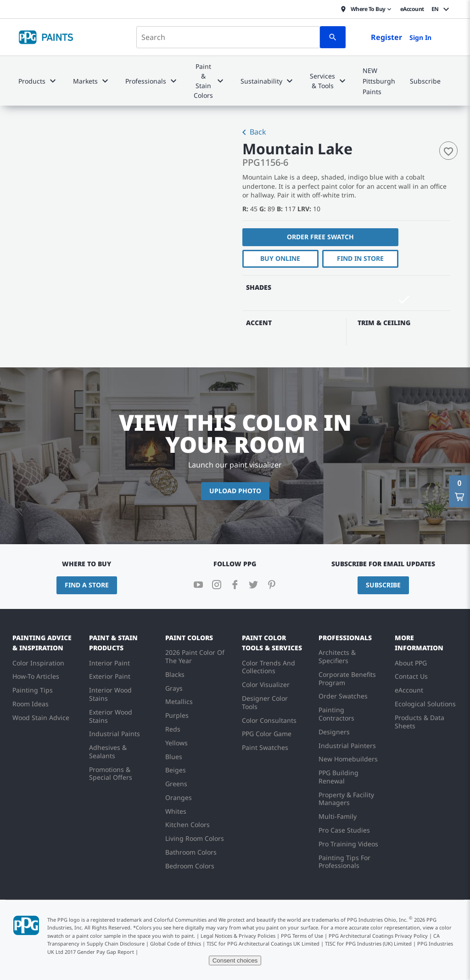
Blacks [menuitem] (175, 674)
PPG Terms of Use (302, 936)
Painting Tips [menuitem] (33, 690)
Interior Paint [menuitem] (109, 663)
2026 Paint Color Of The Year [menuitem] (195, 656)
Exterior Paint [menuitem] (110, 676)
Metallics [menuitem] (179, 701)
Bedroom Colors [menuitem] (190, 866)
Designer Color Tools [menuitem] (265, 702)
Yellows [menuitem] (176, 743)
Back (252, 133)
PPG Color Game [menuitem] (267, 734)
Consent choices (235, 960)
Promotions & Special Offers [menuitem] (111, 774)
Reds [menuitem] (173, 729)
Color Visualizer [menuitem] (266, 684)
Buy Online (280, 258)
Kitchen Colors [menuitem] (187, 825)
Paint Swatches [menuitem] (265, 747)
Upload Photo (235, 491)
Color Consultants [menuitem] (269, 720)
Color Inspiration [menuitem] (38, 663)
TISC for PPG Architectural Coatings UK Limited (263, 943)
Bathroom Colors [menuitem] (191, 852)
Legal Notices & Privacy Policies (238, 936)
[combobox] (228, 37)
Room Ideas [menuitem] (31, 704)
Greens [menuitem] (176, 784)
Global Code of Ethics (176, 943)
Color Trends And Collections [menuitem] (269, 667)
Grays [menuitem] (174, 688)
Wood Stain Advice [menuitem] (41, 718)
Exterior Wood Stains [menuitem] (111, 716)
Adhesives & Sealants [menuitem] (108, 752)
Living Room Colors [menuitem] (195, 838)
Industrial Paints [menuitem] (115, 734)
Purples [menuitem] (177, 715)
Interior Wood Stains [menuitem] (110, 694)
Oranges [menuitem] (179, 797)
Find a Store (87, 585)
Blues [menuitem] (174, 757)
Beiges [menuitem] (176, 770)
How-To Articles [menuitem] (36, 676)
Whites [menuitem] (176, 811)
